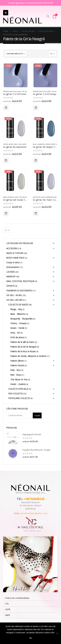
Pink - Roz (16, 370)
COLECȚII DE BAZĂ (18, 305)
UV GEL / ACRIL (14, 295)
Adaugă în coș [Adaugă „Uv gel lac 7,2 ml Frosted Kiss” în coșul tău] (6, 108)
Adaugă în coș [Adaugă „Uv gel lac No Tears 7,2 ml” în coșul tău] (36, 213)
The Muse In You (19, 379)
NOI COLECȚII (15, 393)
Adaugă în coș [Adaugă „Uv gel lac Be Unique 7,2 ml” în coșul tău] (36, 160)
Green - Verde (17, 328)
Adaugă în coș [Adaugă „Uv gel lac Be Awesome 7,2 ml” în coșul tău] (6, 160)
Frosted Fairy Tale (10, 92)
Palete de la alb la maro (22, 342)
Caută (37, 415)
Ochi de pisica (17, 337)
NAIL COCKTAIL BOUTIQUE (20, 281)
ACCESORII (12, 248)
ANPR (8, 615)
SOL (7, 604)
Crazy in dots (13, 262)
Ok (30, 638)
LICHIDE (11, 272)
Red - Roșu (16, 375)
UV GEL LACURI (14, 300)
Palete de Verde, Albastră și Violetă (28, 356)
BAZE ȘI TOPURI (15, 253)
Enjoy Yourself (9, 197)
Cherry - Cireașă (18, 323)
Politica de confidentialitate (17, 598)
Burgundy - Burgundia (21, 319)
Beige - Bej (16, 309)
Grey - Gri (21, 92)
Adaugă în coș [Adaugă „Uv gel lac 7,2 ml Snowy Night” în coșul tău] (36, 108)
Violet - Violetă (18, 384)
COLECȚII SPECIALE (18, 389)
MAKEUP (11, 276)
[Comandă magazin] (16, 54)
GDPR (8, 609)
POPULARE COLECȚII (19, 398)
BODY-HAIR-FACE (15, 258)
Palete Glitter (17, 361)
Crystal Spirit (8, 144)
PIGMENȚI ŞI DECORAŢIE (19, 290)
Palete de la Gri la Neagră (43, 197)
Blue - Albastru (39, 144)
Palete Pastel (17, 365)
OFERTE (10, 286)
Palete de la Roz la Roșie (23, 351)
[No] (57, 633)
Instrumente (13, 267)
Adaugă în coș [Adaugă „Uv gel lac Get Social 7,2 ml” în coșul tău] (6, 213)
